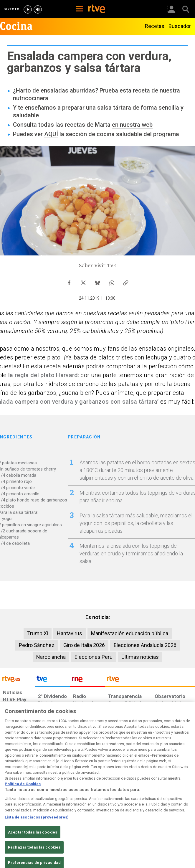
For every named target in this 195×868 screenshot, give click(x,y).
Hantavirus (70, 633)
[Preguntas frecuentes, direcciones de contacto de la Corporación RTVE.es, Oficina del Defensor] (152, 817)
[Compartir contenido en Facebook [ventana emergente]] (69, 281)
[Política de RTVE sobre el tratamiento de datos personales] (30, 820)
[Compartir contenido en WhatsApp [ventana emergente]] (112, 281)
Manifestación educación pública (130, 633)
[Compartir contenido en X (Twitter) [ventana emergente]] (83, 281)
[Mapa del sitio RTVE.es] (134, 820)
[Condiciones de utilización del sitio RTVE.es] (8, 820)
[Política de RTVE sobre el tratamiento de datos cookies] (57, 820)
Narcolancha (51, 657)
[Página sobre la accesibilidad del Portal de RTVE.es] (112, 817)
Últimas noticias (140, 657)
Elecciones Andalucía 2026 (145, 645)
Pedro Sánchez (37, 645)
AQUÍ (51, 134)
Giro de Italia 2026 (84, 645)
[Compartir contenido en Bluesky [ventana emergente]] (97, 281)
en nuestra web (132, 125)
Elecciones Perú (94, 657)
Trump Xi (38, 633)
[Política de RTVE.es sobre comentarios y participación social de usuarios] (179, 820)
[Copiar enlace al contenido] (126, 281)
